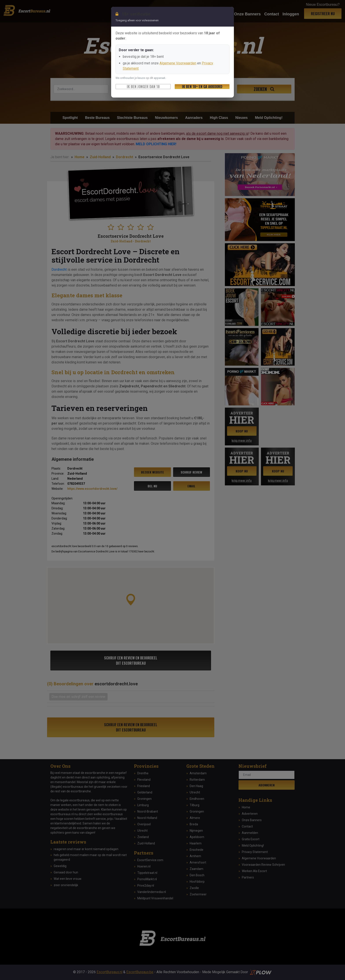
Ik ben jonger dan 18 (143, 87)
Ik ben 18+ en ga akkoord (202, 87)
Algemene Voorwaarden (178, 63)
